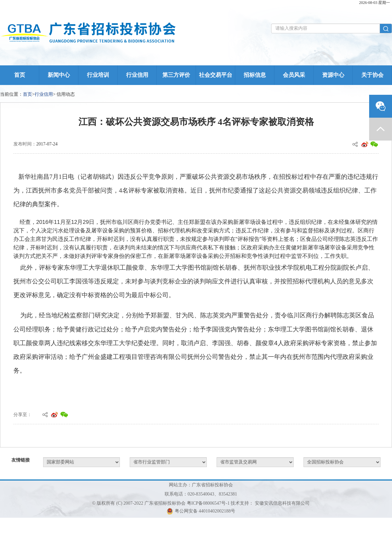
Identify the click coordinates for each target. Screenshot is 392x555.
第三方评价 (176, 75)
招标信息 (255, 75)
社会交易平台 (216, 75)
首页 (20, 75)
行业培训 (98, 75)
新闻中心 (59, 75)
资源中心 (333, 75)
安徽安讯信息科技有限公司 (282, 503)
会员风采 (294, 75)
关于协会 (372, 75)
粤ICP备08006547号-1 (208, 503)
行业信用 (137, 75)
